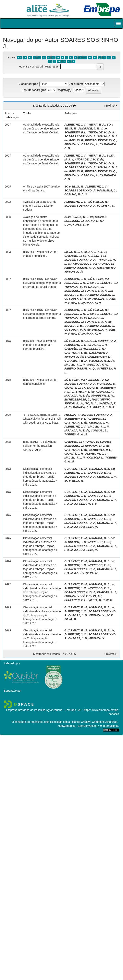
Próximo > (111, 106)
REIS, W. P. (76, 140)
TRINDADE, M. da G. (102, 132)
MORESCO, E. (106, 384)
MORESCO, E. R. (94, 349)
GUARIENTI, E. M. (76, 361)
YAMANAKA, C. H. (84, 264)
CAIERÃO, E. (73, 349)
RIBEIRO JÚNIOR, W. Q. (101, 140)
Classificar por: (29, 84)
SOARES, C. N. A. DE (98, 291)
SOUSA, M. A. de (80, 299)
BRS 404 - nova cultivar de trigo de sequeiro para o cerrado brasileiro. (39, 345)
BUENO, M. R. (94, 221)
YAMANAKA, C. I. (80, 407)
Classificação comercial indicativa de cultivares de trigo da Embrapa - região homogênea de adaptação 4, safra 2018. (42, 592)
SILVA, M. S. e (73, 252)
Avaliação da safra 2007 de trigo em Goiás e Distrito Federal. (40, 206)
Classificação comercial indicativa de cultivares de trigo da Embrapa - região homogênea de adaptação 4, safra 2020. (42, 638)
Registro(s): (65, 90)
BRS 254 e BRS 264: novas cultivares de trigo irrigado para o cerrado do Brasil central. (42, 314)
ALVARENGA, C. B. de (79, 217)
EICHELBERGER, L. (98, 357)
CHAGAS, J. (72, 388)
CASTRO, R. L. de (76, 353)
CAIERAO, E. (73, 256)
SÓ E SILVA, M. (98, 279)
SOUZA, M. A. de (80, 330)
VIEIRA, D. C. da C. (101, 600)
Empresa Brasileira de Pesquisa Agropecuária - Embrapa (41, 710)
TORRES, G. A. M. (76, 434)
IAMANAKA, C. (107, 190)
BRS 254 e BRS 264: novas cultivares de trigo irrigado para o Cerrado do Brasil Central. (42, 283)
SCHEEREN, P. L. (75, 132)
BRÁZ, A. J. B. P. (104, 407)
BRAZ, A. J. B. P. (75, 295)
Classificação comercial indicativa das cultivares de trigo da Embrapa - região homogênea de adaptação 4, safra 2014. (41, 477)
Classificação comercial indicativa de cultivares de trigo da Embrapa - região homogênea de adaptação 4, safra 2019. (42, 615)
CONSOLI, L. (99, 430)
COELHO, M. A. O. (76, 194)
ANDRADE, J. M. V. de (93, 128)
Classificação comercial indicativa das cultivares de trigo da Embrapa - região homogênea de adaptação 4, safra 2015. (41, 500)
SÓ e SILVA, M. (74, 187)
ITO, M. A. (91, 403)
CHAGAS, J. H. (98, 345)
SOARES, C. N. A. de (98, 322)
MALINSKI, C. (106, 206)
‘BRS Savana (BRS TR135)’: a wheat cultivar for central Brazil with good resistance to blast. (42, 419)
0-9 (20, 58)
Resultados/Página (34, 90)
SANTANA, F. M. (98, 365)
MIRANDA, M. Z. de (102, 361)
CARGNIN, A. (90, 144)
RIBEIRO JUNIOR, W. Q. (101, 171)
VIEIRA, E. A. (97, 125)
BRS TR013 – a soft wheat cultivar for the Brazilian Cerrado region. (39, 446)
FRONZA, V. (72, 144)
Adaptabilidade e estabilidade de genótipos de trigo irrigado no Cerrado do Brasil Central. (41, 128)
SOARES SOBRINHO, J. (80, 136)
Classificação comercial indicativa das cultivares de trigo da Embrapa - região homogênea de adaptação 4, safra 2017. (41, 569)
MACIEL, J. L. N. (75, 365)
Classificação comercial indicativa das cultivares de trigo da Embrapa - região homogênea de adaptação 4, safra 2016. (41, 546)
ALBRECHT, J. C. (75, 125)
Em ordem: (76, 84)
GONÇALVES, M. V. (77, 225)
